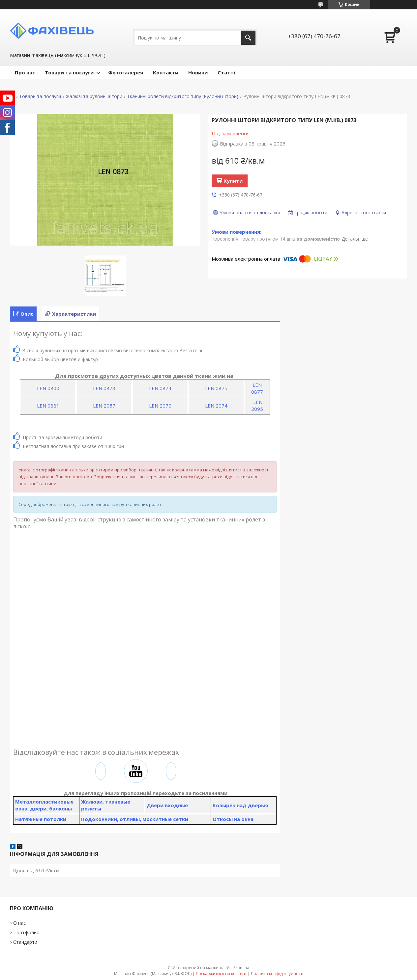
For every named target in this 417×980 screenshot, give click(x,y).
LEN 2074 (216, 406)
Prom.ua (241, 968)
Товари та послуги (69, 72)
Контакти (166, 72)
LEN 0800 (48, 388)
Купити (233, 181)
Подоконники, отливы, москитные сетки (135, 819)
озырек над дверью (242, 805)
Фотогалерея (126, 72)
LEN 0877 (257, 388)
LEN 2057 (104, 406)
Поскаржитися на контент (221, 974)
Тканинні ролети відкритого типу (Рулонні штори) (183, 96)
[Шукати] (248, 38)
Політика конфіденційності (277, 974)
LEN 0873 (104, 388)
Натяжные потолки (41, 819)
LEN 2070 (160, 406)
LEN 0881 (48, 406)
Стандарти (25, 942)
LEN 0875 (216, 388)
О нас (19, 923)
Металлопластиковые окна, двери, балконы (44, 805)
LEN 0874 (160, 388)
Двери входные (167, 805)
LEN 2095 (257, 405)
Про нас (25, 72)
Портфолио (26, 932)
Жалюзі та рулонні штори (94, 96)
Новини (198, 72)
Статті (226, 72)
